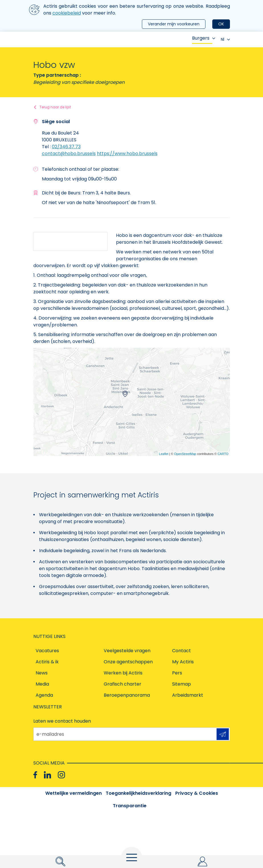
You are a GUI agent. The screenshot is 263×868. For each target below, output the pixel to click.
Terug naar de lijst (55, 107)
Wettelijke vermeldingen (74, 793)
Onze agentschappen (128, 662)
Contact (182, 651)
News (42, 673)
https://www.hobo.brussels (127, 154)
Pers (177, 673)
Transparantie (130, 806)
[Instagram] (61, 775)
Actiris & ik (47, 662)
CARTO (223, 454)
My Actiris (183, 662)
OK (221, 24)
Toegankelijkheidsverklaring (138, 793)
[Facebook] (35, 775)
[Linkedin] (47, 775)
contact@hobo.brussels (69, 154)
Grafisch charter (123, 684)
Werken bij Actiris (123, 673)
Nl (225, 39)
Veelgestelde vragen (127, 651)
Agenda (44, 695)
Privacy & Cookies (197, 793)
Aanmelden (223, 734)
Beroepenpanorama (127, 695)
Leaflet (164, 454)
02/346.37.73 (66, 147)
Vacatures (47, 651)
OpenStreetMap (185, 454)
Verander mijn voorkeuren (174, 24)
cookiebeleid (67, 13)
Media (42, 684)
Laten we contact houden (62, 721)
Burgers (204, 38)
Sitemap (182, 684)
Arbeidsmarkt (188, 695)
